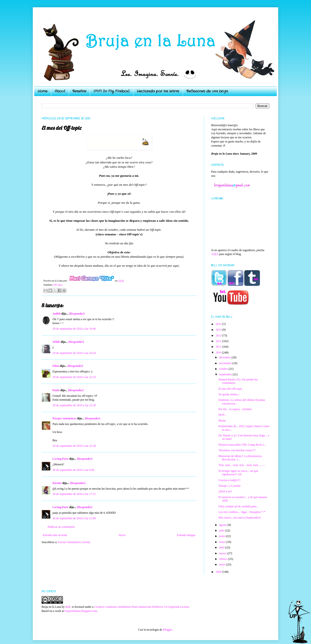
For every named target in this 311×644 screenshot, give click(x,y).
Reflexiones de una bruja (207, 91)
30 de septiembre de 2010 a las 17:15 (74, 494)
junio (223, 536)
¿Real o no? (225, 491)
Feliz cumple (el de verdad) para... (238, 506)
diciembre (225, 357)
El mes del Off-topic (230, 389)
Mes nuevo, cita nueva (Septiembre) (240, 518)
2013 (219, 335)
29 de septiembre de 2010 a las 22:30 (74, 405)
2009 (219, 572)
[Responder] (77, 314)
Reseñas (79, 91)
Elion (56, 366)
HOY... (222, 415)
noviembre (226, 363)
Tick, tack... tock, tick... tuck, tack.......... (242, 465)
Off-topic (58, 285)
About (60, 91)
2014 (219, 330)
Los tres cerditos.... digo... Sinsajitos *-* (242, 512)
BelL (68, 607)
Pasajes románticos (64, 418)
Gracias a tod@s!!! (229, 480)
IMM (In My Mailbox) (112, 91)
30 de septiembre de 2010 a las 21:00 (74, 518)
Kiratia (57, 483)
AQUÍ (215, 254)
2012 (219, 341)
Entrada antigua (186, 535)
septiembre (226, 374)
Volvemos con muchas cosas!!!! (237, 450)
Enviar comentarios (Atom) (74, 542)
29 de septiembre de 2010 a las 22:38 (74, 446)
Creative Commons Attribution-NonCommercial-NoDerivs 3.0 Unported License (142, 607)
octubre (224, 369)
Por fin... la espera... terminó (235, 409)
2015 (219, 324)
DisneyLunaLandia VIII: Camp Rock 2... (242, 445)
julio (222, 530)
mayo (223, 542)
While (56, 342)
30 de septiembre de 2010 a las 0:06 (73, 470)
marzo (223, 553)
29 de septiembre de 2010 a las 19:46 (74, 329)
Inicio (122, 535)
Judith (56, 314)
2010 (219, 353)
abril (222, 547)
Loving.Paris (60, 459)
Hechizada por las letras (158, 91)
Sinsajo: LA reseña (229, 486)
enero (223, 565)
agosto (223, 525)
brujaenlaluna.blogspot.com (81, 611)
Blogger (167, 630)
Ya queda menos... (229, 394)
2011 (219, 347)
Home (43, 91)
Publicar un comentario (61, 527)
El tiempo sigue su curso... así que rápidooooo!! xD (238, 473)
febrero (224, 559)
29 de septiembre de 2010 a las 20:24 (74, 353)
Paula (56, 390)
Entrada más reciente (55, 535)
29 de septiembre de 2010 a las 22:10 (74, 377)
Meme (222, 421)
